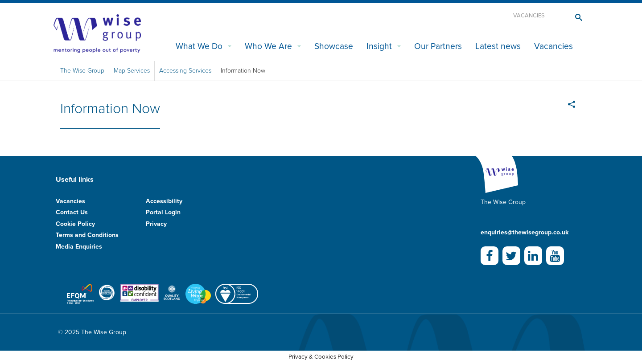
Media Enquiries (79, 247)
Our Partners (438, 46)
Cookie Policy (75, 224)
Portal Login (163, 212)
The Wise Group (82, 71)
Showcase (334, 46)
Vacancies (529, 16)
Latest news (498, 46)
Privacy (156, 224)
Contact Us (72, 212)
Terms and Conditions (87, 235)
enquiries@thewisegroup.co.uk (525, 232)
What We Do (199, 46)
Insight (379, 46)
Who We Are (268, 46)
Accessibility (164, 201)
